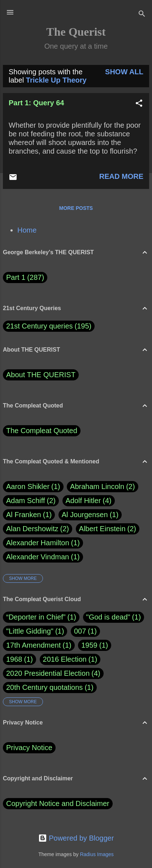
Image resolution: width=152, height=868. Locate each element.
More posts (76, 208)
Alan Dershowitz (38, 529)
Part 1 (25, 277)
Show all (124, 72)
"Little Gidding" (30, 631)
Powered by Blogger (76, 838)
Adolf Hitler (89, 501)
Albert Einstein (108, 529)
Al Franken (29, 515)
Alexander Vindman (43, 557)
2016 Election (65, 659)
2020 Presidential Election (48, 673)
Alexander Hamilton (43, 543)
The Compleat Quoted (42, 431)
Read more (121, 176)
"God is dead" (108, 617)
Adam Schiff (31, 501)
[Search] (142, 15)
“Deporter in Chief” (36, 617)
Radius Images (97, 854)
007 (80, 631)
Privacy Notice (29, 748)
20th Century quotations (44, 687)
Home (27, 230)
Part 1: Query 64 (36, 103)
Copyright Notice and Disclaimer (58, 803)
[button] (139, 104)
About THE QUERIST (41, 375)
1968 (14, 659)
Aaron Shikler (33, 487)
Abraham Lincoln (103, 487)
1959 (89, 645)
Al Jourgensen (90, 515)
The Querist (76, 32)
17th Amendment (33, 645)
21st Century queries (40, 326)
